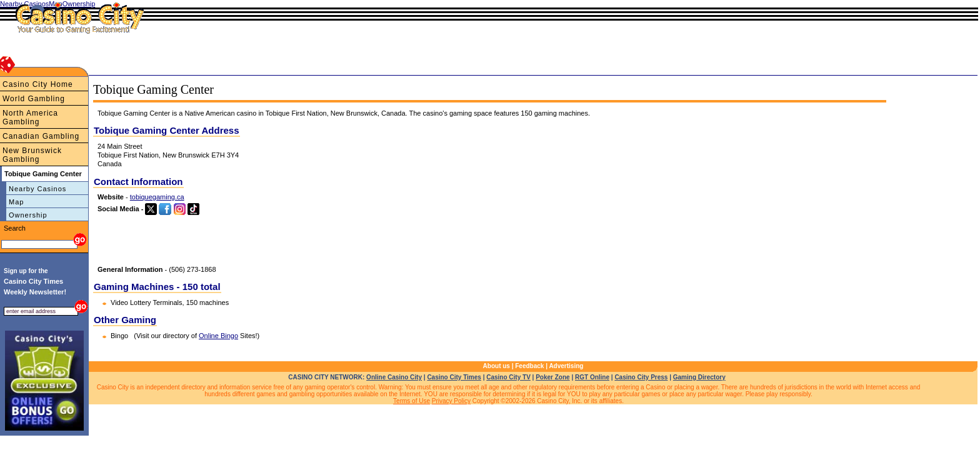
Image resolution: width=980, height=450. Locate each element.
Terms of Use (412, 401)
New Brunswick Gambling (32, 155)
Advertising (566, 366)
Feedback (529, 366)
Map (16, 202)
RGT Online (592, 377)
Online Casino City (394, 377)
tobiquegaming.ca (157, 197)
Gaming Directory (699, 377)
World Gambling (34, 99)
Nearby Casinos (37, 189)
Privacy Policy (451, 401)
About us (497, 366)
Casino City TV (508, 377)
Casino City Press (641, 377)
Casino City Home (38, 84)
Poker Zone (552, 377)
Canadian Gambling (41, 136)
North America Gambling (30, 117)
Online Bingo (218, 336)
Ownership (28, 215)
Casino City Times (454, 377)
